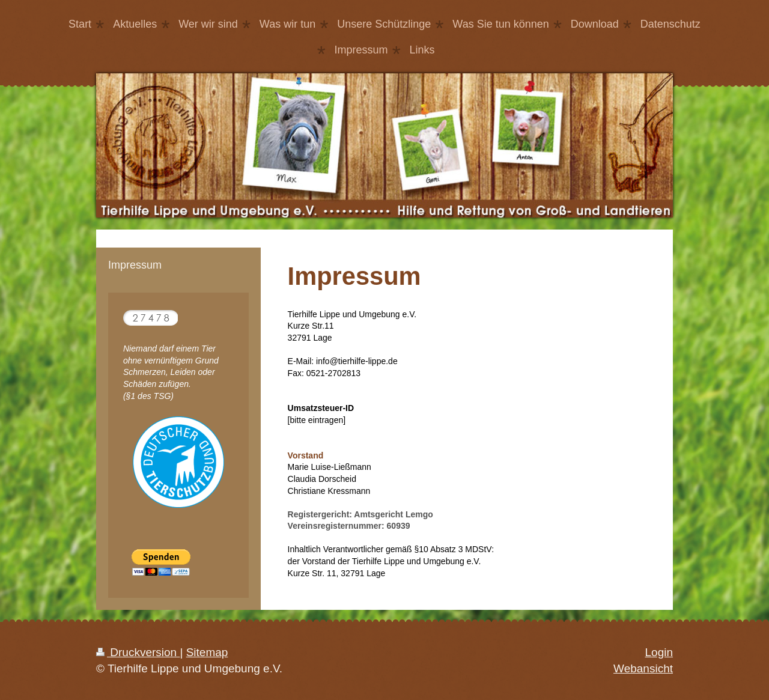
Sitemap (207, 652)
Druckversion (138, 652)
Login (659, 652)
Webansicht (643, 668)
